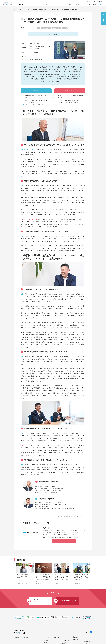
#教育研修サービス (56, 28)
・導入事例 (64, 642)
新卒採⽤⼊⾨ (26, 637)
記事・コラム (49, 4)
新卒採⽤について (87, 640)
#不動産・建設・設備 (46, 28)
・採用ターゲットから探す (66, 641)
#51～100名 (65, 28)
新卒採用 (63, 637)
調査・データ (46, 642)
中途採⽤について (87, 642)
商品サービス (81, 4)
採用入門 (69, 4)
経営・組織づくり (47, 639)
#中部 (39, 28)
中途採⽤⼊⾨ (26, 639)
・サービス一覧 (64, 639)
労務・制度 (46, 641)
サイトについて (86, 643)
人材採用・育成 (47, 637)
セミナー (60, 4)
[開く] (56, 34)
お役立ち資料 (93, 4)
